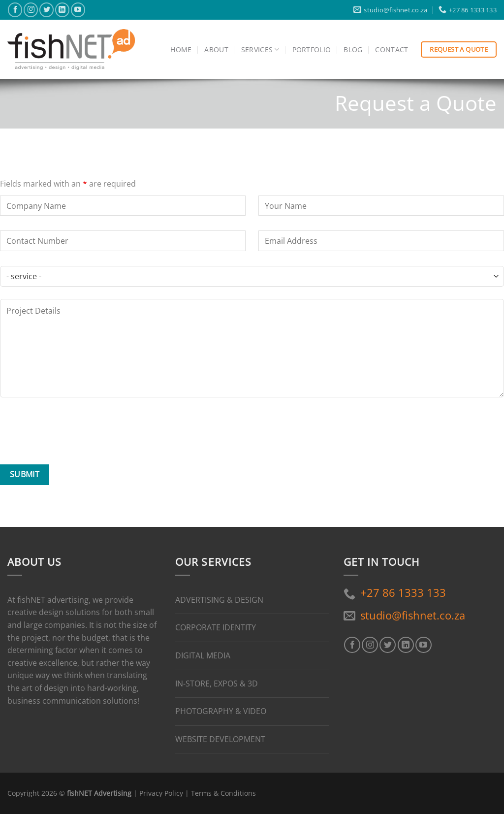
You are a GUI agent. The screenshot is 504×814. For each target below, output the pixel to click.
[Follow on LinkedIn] (62, 10)
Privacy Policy (161, 793)
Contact (392, 49)
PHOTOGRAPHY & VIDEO (221, 711)
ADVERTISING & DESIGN (219, 600)
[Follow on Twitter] (47, 10)
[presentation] (75, 433)
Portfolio (312, 49)
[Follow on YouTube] (78, 10)
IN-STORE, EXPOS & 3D (217, 684)
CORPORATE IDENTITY (216, 627)
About (216, 49)
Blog (353, 49)
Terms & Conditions (223, 793)
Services (260, 50)
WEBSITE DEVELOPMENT (220, 739)
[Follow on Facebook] (15, 10)
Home (181, 49)
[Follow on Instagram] (31, 10)
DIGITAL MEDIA (203, 655)
